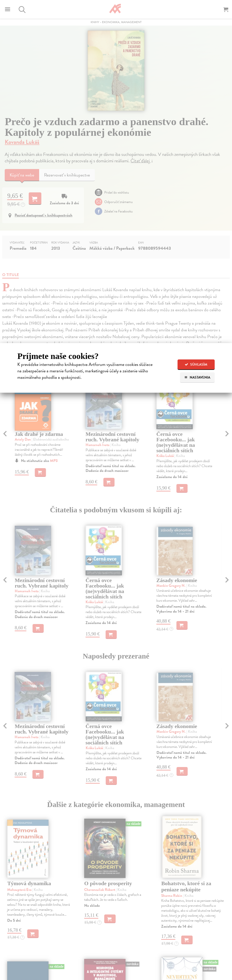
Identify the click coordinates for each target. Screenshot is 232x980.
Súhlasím (196, 365)
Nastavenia (197, 377)
